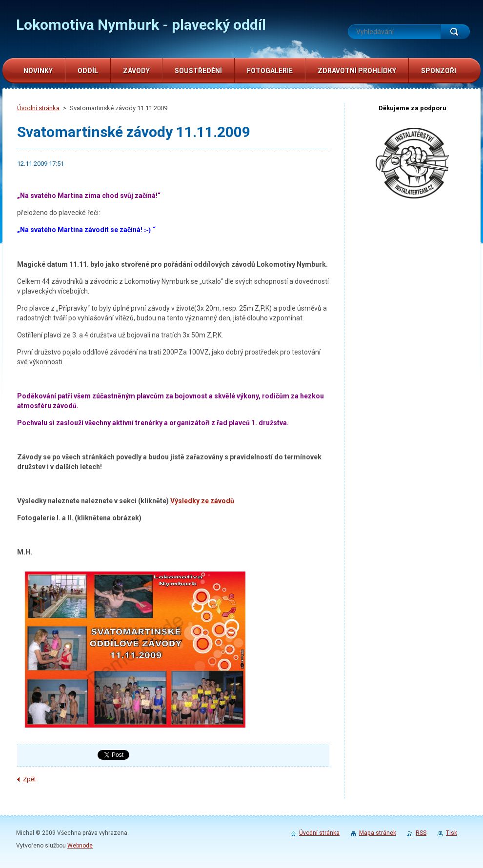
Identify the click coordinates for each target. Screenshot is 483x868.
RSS (421, 833)
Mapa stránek (378, 833)
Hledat (455, 32)
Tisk (452, 833)
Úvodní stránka (38, 108)
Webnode (80, 846)
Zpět (30, 779)
